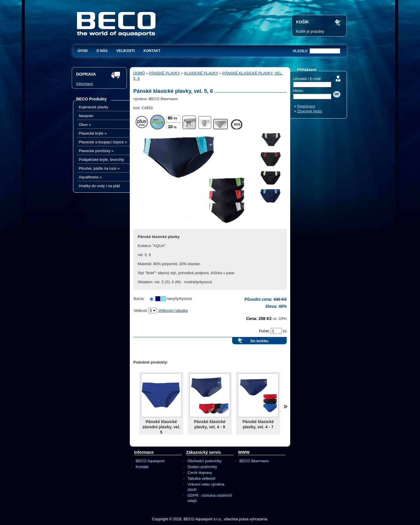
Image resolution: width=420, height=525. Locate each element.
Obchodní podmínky (204, 461)
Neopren (86, 116)
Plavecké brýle (93, 133)
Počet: (265, 331)
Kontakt (152, 51)
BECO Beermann (254, 461)
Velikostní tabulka (173, 311)
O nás (102, 51)
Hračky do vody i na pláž (99, 186)
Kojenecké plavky (93, 107)
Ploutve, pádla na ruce (99, 168)
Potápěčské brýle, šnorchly (101, 160)
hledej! (300, 51)
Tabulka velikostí (201, 478)
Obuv (85, 125)
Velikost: (141, 311)
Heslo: (299, 91)
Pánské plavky (164, 73)
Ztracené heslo (310, 111)
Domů (139, 73)
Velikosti (126, 51)
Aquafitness (90, 177)
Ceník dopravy (200, 473)
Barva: (139, 299)
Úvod (83, 51)
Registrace (306, 106)
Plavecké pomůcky (96, 151)
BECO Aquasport (150, 461)
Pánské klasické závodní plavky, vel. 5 (161, 427)
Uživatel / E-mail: (307, 79)
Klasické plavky (201, 73)
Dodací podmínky (202, 467)
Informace (85, 84)
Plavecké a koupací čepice (103, 142)
